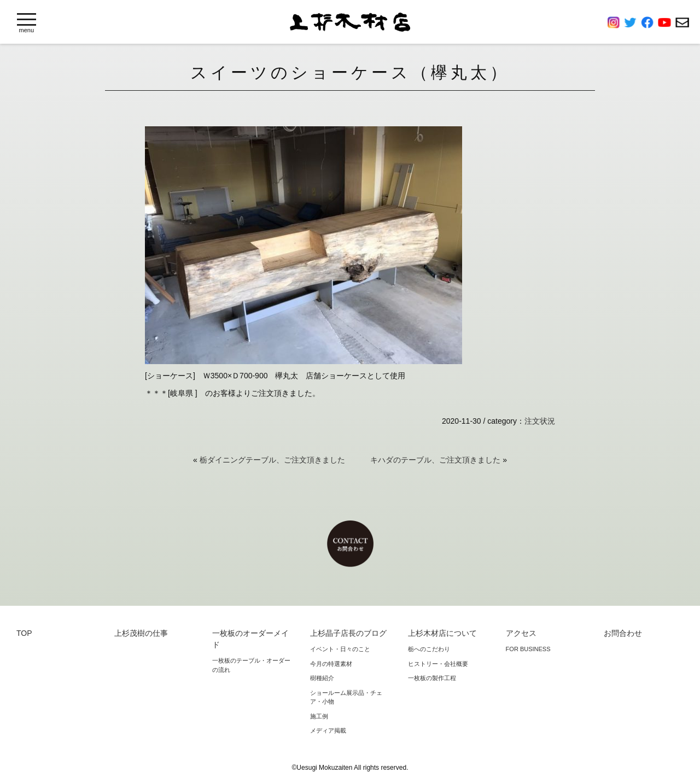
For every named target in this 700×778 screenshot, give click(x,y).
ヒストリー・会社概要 (438, 664)
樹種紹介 (322, 678)
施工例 (319, 716)
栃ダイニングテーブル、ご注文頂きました (272, 460)
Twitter (632, 22)
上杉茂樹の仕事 (141, 633)
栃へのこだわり (429, 649)
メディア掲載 (328, 730)
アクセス (521, 633)
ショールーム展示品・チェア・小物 (346, 697)
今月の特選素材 (331, 664)
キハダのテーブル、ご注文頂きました (435, 460)
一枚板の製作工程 (432, 678)
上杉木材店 (350, 22)
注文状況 (540, 421)
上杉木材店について (442, 633)
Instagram (616, 22)
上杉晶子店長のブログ (348, 633)
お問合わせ (682, 22)
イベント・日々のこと (340, 649)
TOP (24, 633)
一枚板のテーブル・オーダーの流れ (251, 665)
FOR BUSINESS (528, 649)
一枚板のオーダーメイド (250, 639)
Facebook (649, 22)
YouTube (667, 22)
